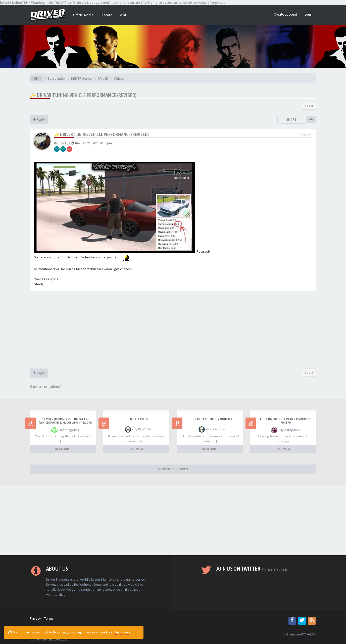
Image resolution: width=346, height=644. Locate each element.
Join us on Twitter (252, 569)
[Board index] (36, 78)
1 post (309, 106)
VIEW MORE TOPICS (173, 469)
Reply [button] (39, 119)
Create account (285, 14)
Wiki (123, 15)
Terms (49, 618)
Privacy (35, 618)
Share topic (291, 122)
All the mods (139, 419)
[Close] (138, 632)
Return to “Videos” (46, 387)
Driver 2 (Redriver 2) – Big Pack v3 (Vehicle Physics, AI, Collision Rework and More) (65, 423)
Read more (122, 632)
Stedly (63, 143)
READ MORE (63, 449)
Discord (107, 15)
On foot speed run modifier (212, 419)
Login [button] (309, 14)
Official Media (83, 15)
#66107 (306, 134)
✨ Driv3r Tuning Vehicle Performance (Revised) (83, 95)
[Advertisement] (173, 331)
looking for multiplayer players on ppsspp (286, 421)
